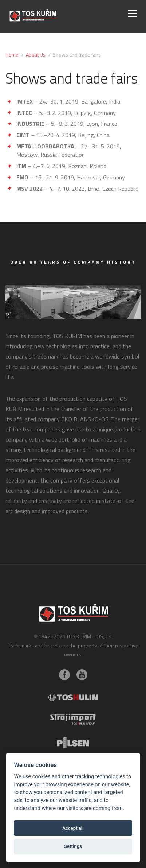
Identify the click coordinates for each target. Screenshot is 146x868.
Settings (73, 846)
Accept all (73, 828)
